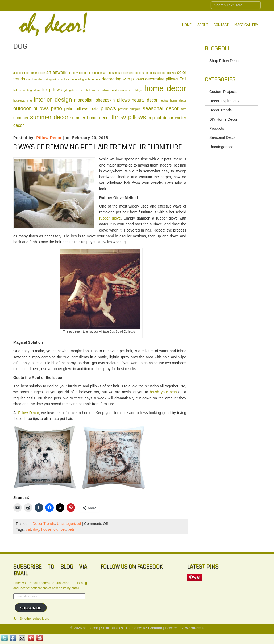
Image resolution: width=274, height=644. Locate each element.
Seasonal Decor (223, 137)
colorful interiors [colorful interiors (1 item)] (146, 73)
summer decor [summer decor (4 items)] (49, 117)
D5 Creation (153, 628)
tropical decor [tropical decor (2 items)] (160, 118)
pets (71, 529)
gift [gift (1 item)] (65, 90)
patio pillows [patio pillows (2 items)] (76, 109)
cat (28, 529)
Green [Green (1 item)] (80, 90)
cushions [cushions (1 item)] (32, 79)
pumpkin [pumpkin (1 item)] (135, 109)
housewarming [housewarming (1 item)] (22, 100)
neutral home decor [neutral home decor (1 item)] (173, 100)
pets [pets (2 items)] (94, 109)
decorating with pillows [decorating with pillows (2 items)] (123, 79)
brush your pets (163, 392)
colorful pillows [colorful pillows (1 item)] (166, 73)
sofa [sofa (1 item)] (184, 109)
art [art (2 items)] (49, 72)
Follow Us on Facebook (131, 567)
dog (36, 529)
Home (187, 25)
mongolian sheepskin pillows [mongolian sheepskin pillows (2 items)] (102, 100)
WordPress (194, 628)
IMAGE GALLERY (246, 25)
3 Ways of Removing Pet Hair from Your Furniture (98, 147)
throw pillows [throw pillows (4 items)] (129, 117)
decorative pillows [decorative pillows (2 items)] (162, 79)
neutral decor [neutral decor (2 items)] (145, 100)
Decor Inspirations (224, 101)
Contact (221, 25)
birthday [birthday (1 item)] (73, 73)
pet (63, 529)
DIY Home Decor (223, 119)
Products (217, 128)
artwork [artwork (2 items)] (60, 72)
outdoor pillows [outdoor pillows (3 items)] (31, 108)
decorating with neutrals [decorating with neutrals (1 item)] (86, 79)
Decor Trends (44, 524)
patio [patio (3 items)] (56, 108)
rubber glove (110, 218)
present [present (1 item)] (123, 109)
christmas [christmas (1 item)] (100, 73)
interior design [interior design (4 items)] (53, 100)
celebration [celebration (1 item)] (86, 73)
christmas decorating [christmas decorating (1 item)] (121, 73)
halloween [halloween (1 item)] (93, 90)
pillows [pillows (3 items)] (108, 108)
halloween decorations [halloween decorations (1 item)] (115, 90)
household (50, 529)
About (203, 25)
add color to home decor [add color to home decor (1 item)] (29, 73)
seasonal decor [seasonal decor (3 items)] (161, 108)
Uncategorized (69, 524)
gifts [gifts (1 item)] (72, 90)
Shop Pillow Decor (225, 61)
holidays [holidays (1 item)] (137, 90)
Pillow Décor (28, 413)
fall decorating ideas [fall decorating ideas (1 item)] (27, 90)
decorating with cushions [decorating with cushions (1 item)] (54, 79)
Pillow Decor (49, 138)
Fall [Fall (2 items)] (183, 79)
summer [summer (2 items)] (21, 118)
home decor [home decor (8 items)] (165, 88)
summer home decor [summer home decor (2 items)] (90, 118)
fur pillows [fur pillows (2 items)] (52, 90)
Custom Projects (223, 92)
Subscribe (31, 608)
